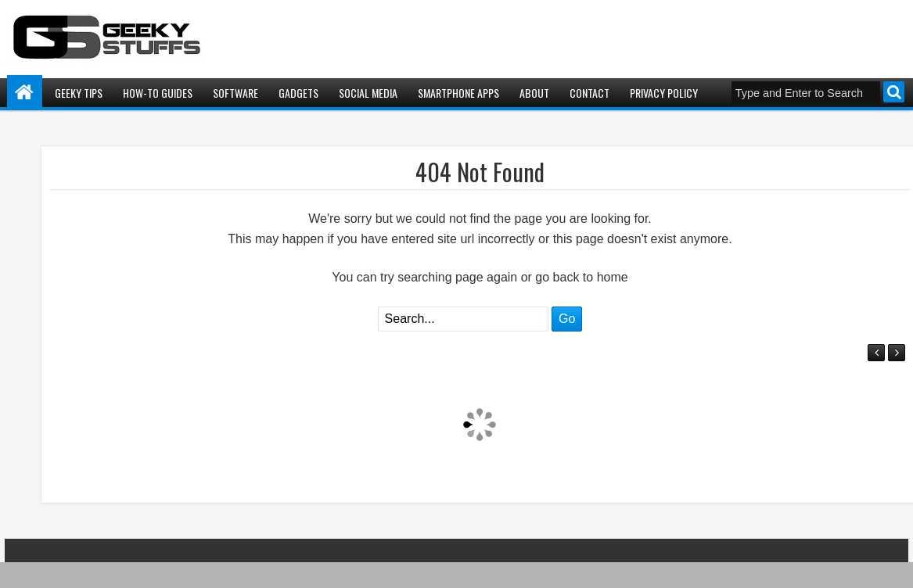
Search (894, 92)
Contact (589, 93)
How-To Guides (158, 93)
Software (235, 93)
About (534, 93)
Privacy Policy (664, 93)
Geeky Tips (79, 93)
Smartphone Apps (458, 93)
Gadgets (298, 93)
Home (25, 93)
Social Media (368, 93)
